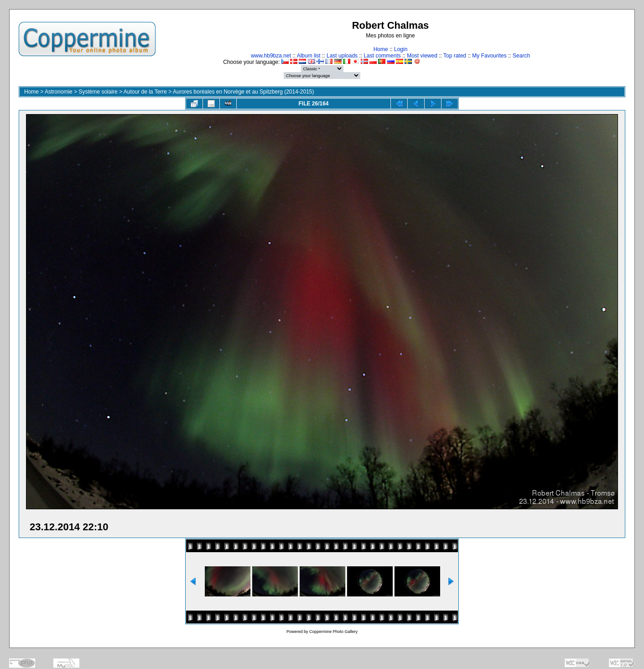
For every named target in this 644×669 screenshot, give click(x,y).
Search (521, 56)
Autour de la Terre (145, 92)
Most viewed (422, 56)
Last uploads (342, 56)
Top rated (455, 56)
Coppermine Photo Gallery (333, 632)
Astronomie (59, 92)
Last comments (382, 56)
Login (401, 49)
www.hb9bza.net (271, 56)
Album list (309, 56)
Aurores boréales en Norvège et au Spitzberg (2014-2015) (244, 92)
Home (381, 49)
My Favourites (489, 56)
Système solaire (98, 92)
